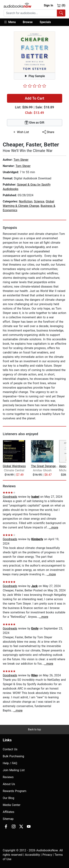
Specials (45, 22)
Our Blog (8, 798)
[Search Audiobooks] (61, 13)
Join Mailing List (14, 770)
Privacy (47, 855)
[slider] (35, 86)
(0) (61, 5)
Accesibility (32, 855)
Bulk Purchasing (13, 756)
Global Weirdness (14, 466)
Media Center (12, 805)
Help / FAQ (10, 763)
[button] (11, 22)
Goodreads (10, 497)
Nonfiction (26, 201)
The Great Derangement (45, 466)
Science (39, 201)
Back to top (34, 729)
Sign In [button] (48, 5)
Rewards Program (15, 791)
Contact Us (10, 749)
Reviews (8, 777)
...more (54, 527)
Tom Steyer (21, 160)
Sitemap (8, 819)
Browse (28, 22)
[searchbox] (30, 13)
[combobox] (34, 13)
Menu (10, 22)
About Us (9, 784)
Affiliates (9, 812)
